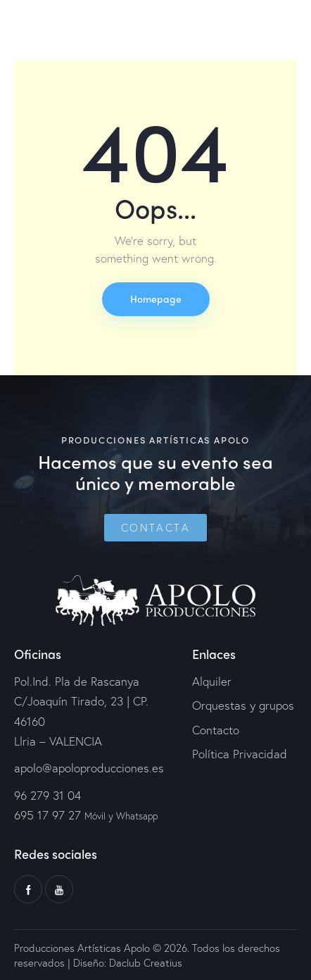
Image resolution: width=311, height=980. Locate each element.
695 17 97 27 (47, 815)
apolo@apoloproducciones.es (89, 768)
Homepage (156, 299)
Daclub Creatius (144, 962)
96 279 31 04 (47, 795)
